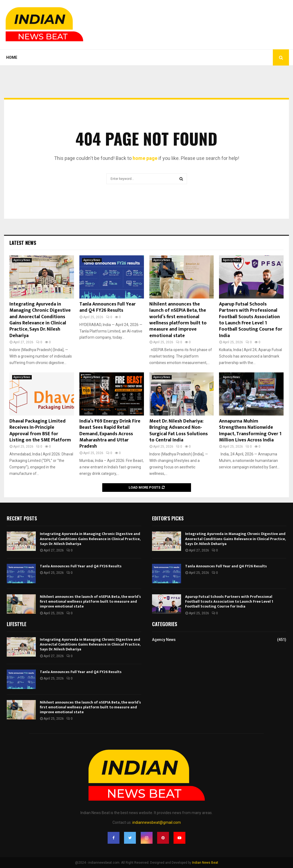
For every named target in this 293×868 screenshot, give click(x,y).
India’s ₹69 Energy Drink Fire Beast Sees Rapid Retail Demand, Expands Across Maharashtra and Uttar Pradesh (110, 434)
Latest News (23, 243)
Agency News (22, 260)
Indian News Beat (205, 863)
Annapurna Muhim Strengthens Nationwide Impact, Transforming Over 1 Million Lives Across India (250, 431)
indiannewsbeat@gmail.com (157, 822)
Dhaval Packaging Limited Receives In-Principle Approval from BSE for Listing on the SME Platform (40, 431)
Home (12, 57)
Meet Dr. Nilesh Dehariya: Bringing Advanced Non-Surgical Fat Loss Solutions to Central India (179, 431)
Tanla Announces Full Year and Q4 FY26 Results (107, 307)
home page (145, 158)
